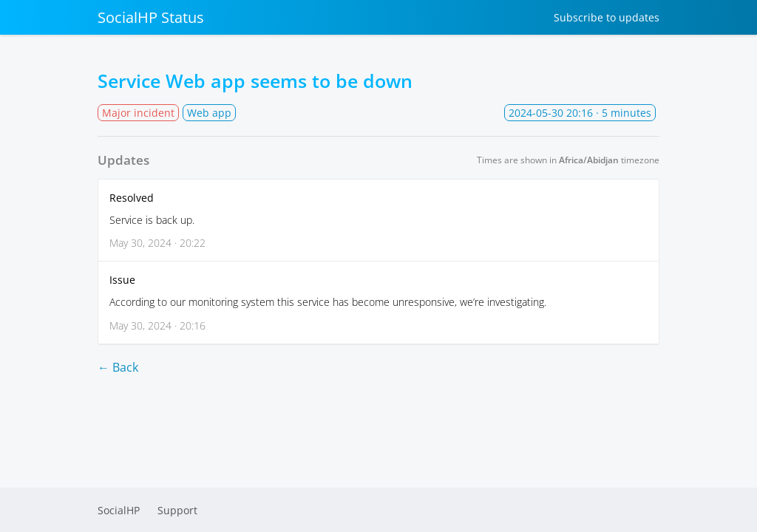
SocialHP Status (151, 17)
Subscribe (607, 17)
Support (177, 510)
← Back (118, 367)
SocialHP (119, 510)
